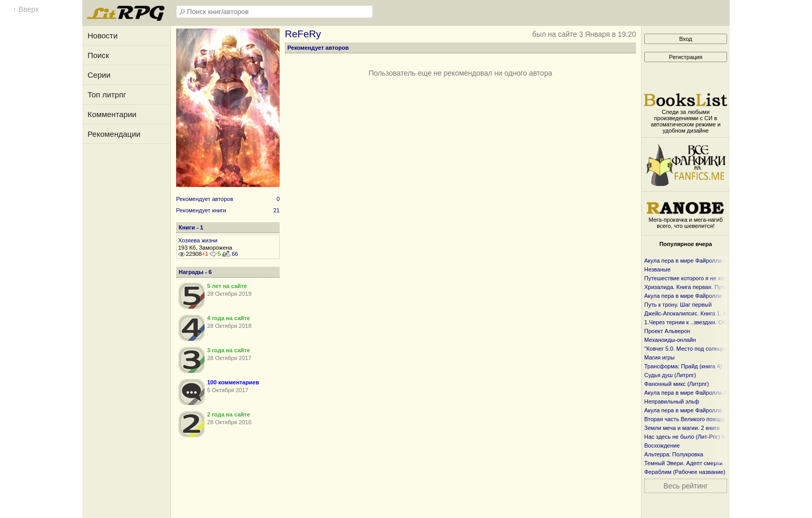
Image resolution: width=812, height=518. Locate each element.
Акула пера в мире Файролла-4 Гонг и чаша (702, 393)
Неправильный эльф (672, 401)
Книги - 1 (191, 227)
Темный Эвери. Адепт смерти (683, 463)
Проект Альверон (667, 331)
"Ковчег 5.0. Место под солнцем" (687, 349)
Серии (99, 75)
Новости (103, 35)
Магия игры (659, 357)
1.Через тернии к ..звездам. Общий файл (699, 322)
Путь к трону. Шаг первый (678, 305)
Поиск (98, 55)
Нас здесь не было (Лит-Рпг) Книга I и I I (697, 437)
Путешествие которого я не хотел (688, 278)
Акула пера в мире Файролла (683, 296)
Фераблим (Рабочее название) (685, 472)
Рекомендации (114, 134)
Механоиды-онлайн (670, 340)
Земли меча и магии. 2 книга (682, 428)
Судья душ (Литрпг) (670, 375)
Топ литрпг (107, 95)
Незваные (657, 269)
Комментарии (112, 114)
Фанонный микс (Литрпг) (677, 384)
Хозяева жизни (198, 240)
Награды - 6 (195, 272)
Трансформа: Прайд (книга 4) (683, 366)
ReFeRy (303, 34)
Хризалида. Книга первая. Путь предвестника (705, 287)
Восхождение (662, 445)
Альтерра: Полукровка (674, 454)
